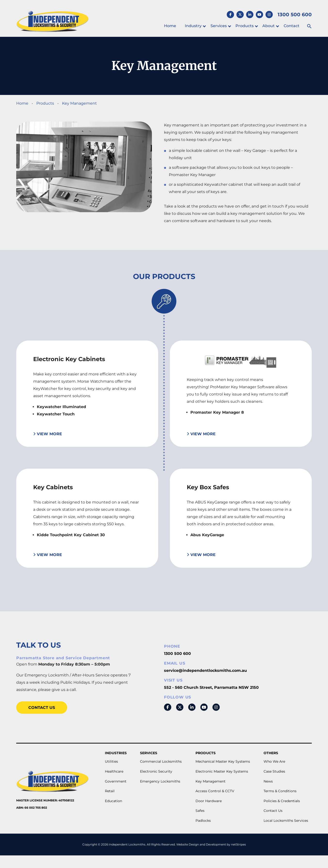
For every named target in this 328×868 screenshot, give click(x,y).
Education (113, 801)
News (268, 781)
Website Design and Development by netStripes (211, 844)
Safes (200, 811)
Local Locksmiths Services (286, 821)
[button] (309, 27)
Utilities (111, 761)
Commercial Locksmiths (161, 761)
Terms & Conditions (280, 791)
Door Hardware (209, 801)
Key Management (211, 781)
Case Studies (274, 771)
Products (245, 26)
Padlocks (203, 821)
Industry (193, 26)
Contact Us (42, 708)
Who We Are (274, 761)
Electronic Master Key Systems (222, 771)
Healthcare (114, 771)
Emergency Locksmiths (160, 781)
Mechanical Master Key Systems (223, 761)
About (269, 26)
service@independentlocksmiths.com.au (205, 670)
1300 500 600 (177, 654)
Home (170, 26)
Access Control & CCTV (215, 791)
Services (219, 26)
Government (116, 781)
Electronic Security (156, 771)
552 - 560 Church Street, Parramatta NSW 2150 (211, 687)
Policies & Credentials (282, 801)
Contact (292, 26)
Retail (110, 791)
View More (48, 434)
